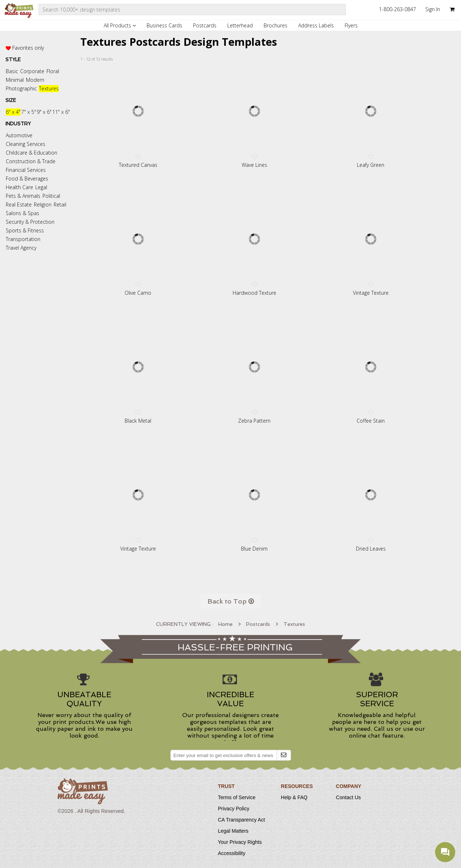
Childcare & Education (32, 153)
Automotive (19, 135)
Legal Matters (233, 831)
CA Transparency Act (241, 820)
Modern (35, 80)
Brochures (276, 25)
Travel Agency (21, 248)
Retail (60, 204)
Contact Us (348, 797)
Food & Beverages (27, 179)
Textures (49, 88)
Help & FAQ (294, 797)
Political (51, 196)
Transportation (23, 239)
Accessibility (232, 853)
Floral (53, 71)
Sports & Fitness (25, 230)
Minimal (15, 80)
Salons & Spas (23, 213)
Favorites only (28, 48)
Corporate (32, 71)
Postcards (205, 25)
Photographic (21, 88)
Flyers (351, 25)
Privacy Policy (234, 809)
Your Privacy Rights (240, 842)
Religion (43, 204)
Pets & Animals (23, 196)
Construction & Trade (31, 161)
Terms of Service (237, 797)
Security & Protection (30, 222)
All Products (120, 25)
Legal (41, 187)
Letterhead (240, 25)
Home (225, 624)
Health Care (19, 187)
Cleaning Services (26, 144)
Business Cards (164, 25)
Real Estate (19, 204)
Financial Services (26, 170)
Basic (12, 71)
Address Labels (316, 25)
